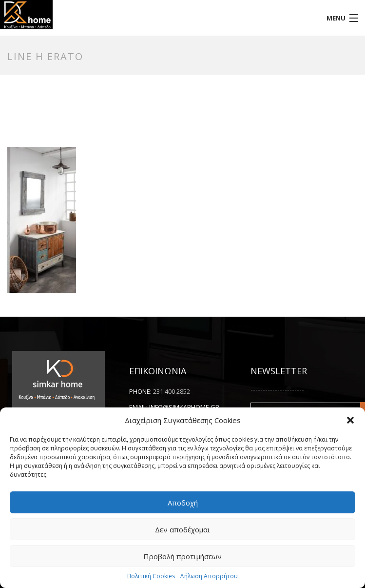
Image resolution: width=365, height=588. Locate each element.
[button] (350, 420)
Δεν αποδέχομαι (182, 529)
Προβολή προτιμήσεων (182, 556)
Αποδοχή (183, 503)
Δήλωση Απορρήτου (209, 576)
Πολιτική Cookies (151, 576)
